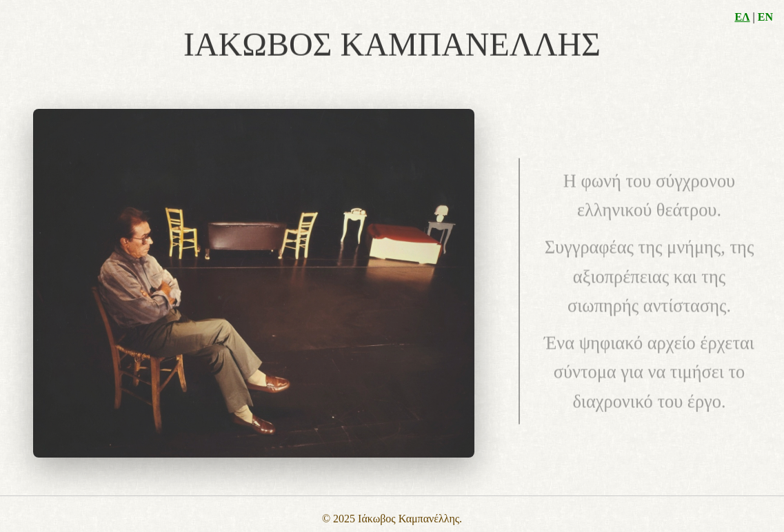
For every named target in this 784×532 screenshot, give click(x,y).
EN (765, 17)
